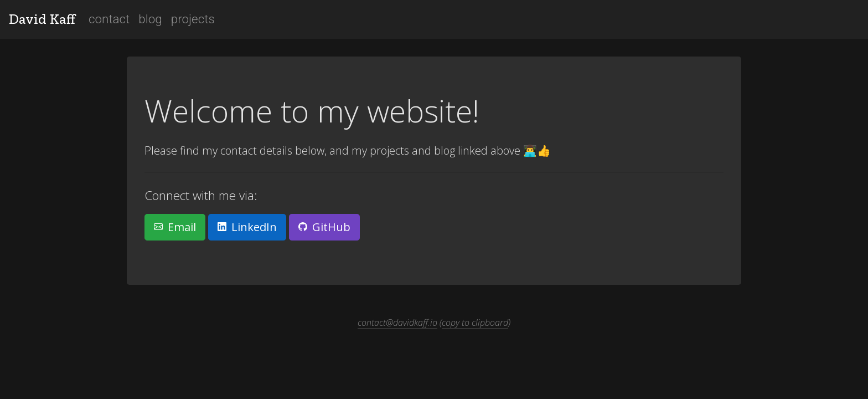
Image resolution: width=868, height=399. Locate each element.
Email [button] (175, 227)
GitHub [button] (324, 227)
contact (109, 19)
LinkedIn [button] (247, 227)
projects (193, 19)
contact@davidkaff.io (397, 323)
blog (150, 19)
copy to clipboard (475, 323)
